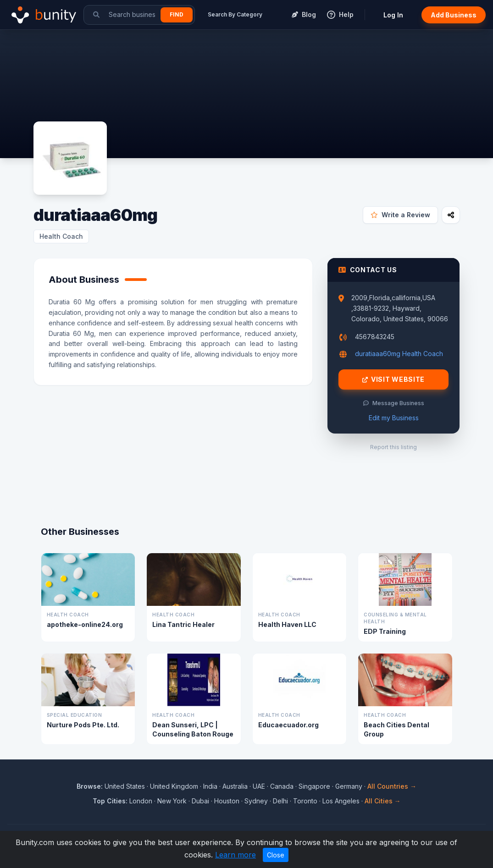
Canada (282, 786)
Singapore (314, 786)
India (210, 786)
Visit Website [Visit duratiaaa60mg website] (393, 379)
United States (125, 786)
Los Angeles (341, 801)
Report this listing (393, 447)
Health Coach (61, 236)
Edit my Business (394, 418)
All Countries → (392, 786)
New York (172, 801)
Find (177, 14)
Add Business (454, 15)
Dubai (200, 801)
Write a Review (400, 215)
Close (276, 855)
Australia (235, 786)
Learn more (235, 855)
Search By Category (235, 14)
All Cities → (383, 801)
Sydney (256, 801)
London (141, 801)
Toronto (305, 801)
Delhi (280, 801)
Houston (227, 801)
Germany (349, 786)
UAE (259, 786)
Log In (393, 15)
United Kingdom (174, 786)
